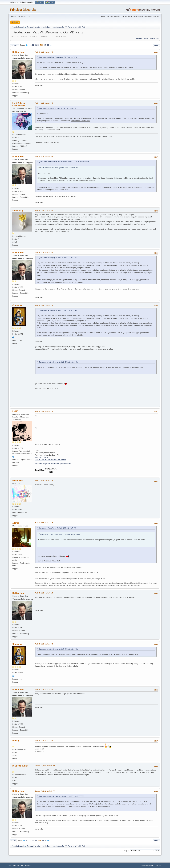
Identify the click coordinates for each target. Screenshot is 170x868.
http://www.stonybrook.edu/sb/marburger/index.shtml (53, 464)
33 (38, 45)
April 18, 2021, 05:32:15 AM (44, 689)
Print (157, 45)
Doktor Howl (18, 52)
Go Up (13, 840)
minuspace (18, 481)
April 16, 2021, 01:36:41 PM (44, 305)
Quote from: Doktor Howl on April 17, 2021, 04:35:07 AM (58, 649)
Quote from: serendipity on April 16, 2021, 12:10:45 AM (58, 258)
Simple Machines (26, 865)
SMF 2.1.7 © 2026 (14, 865)
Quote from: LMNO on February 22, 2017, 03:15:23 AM (58, 57)
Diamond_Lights (20, 766)
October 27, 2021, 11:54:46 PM (45, 791)
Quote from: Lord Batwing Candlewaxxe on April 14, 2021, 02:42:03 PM (64, 162)
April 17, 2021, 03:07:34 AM (44, 523)
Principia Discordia (23, 10)
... (31, 45)
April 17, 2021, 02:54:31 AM (44, 481)
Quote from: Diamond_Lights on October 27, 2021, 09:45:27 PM (61, 796)
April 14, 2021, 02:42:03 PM (44, 103)
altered (16, 523)
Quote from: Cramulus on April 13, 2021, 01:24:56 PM (58, 108)
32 (36, 45)
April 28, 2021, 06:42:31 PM (44, 740)
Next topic (154, 38)
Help (141, 865)
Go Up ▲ (159, 865)
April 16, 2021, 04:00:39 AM (44, 252)
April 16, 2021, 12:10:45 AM (44, 210)
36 (48, 45)
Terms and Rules (149, 865)
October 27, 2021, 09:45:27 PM (45, 766)
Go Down (15, 45)
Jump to (126, 851)
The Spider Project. (42, 457)
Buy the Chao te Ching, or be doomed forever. (51, 459)
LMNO (15, 411)
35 (45, 45)
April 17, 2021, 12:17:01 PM (44, 644)
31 (33, 45)
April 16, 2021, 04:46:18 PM (44, 411)
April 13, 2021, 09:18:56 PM (44, 52)
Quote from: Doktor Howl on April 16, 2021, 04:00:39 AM (58, 362)
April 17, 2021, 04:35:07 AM (44, 593)
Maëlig (16, 740)
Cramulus (17, 305)
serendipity (18, 210)
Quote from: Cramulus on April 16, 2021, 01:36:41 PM (58, 528)
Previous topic (142, 38)
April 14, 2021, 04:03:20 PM (44, 157)
